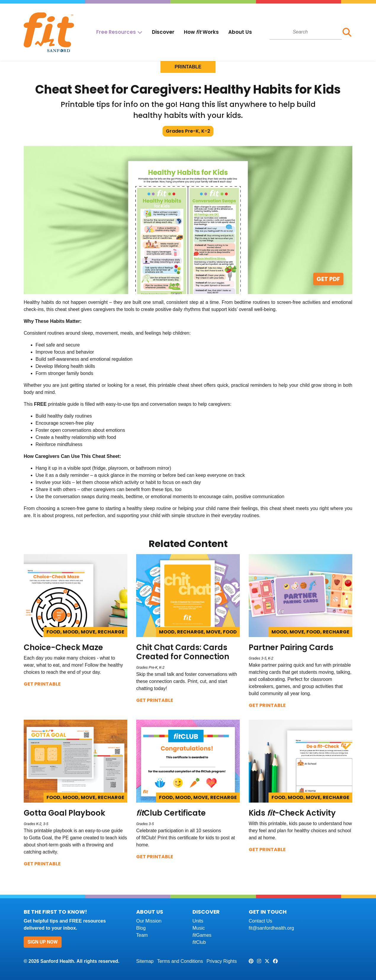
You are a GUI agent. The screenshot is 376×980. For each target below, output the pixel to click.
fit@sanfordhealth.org (271, 928)
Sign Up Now (43, 942)
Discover (163, 32)
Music (199, 928)
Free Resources (116, 32)
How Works (201, 32)
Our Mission (149, 921)
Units (198, 921)
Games (202, 935)
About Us (240, 32)
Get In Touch (268, 912)
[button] (347, 32)
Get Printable (42, 684)
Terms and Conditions (180, 961)
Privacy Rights (221, 961)
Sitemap (145, 961)
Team (142, 935)
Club (199, 942)
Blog (141, 928)
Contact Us (260, 921)
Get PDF (328, 279)
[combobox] (306, 32)
